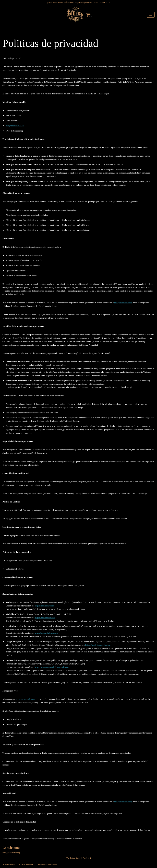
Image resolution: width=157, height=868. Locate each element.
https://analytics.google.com (98, 645)
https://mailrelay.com (44, 606)
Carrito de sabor (26, 865)
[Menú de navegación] (151, 15)
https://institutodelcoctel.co (27, 699)
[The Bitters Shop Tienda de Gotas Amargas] (75, 15)
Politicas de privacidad (47, 865)
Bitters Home (9, 865)
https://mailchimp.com (45, 618)
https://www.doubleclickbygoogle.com (52, 667)
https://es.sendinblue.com (46, 633)
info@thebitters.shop (15, 126)
